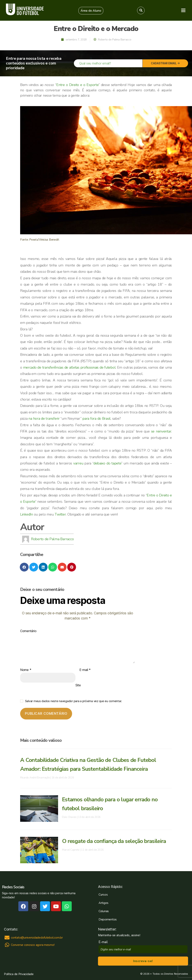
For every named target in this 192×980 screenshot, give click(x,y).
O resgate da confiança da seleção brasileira (114, 841)
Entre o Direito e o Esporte (77, 85)
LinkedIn (27, 514)
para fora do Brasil (96, 419)
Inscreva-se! (143, 961)
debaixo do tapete (107, 463)
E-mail (85, 670)
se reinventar (161, 431)
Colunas (104, 911)
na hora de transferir (44, 419)
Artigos (104, 903)
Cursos (103, 895)
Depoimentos (108, 919)
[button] (91, 11)
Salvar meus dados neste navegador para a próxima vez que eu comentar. (73, 701)
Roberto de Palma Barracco (52, 539)
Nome (26, 670)
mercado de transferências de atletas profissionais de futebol (69, 367)
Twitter (60, 514)
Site (78, 685)
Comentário (28, 631)
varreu (78, 463)
